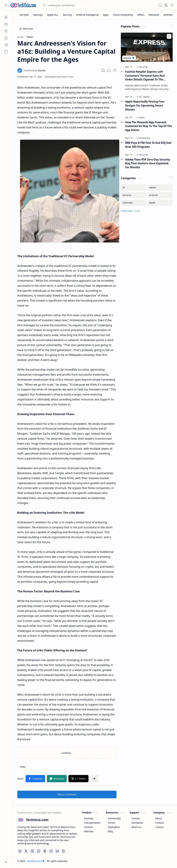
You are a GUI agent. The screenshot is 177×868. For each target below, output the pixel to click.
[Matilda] (34, 70)
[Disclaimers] (6, 38)
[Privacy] (6, 31)
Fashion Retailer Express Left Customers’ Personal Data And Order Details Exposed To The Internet (145, 76)
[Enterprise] (145, 138)
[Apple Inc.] (53, 15)
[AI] (141, 97)
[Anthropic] (133, 203)
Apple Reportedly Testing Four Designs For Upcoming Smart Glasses (145, 105)
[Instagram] (51, 851)
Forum (111, 823)
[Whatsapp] (63, 851)
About (159, 818)
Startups (89, 818)
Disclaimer (137, 823)
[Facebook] (32, 851)
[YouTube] (20, 851)
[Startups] (38, 15)
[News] (23, 767)
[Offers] (141, 15)
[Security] (67, 15)
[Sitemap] (6, 45)
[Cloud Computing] (123, 15)
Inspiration (114, 827)
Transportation (92, 823)
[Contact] (6, 24)
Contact (136, 818)
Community (114, 818)
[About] (6, 17)
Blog (110, 831)
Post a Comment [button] (67, 794)
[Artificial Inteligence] (87, 15)
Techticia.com (36, 861)
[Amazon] (133, 195)
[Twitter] (26, 851)
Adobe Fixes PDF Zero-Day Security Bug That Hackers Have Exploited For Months (148, 163)
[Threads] (45, 851)
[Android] (168, 15)
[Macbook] (154, 15)
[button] (6, 5)
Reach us (136, 827)
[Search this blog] (65, 5)
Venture (88, 827)
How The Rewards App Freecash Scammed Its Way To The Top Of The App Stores (149, 126)
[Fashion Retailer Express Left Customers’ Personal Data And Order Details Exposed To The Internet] (147, 47)
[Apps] (106, 15)
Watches (89, 831)
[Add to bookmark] (169, 36)
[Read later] (103, 70)
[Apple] (146, 97)
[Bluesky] (57, 851)
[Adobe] (160, 187)
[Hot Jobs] (24, 15)
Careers (160, 827)
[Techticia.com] (23, 5)
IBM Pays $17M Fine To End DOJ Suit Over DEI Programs (148, 145)
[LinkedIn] (39, 851)
